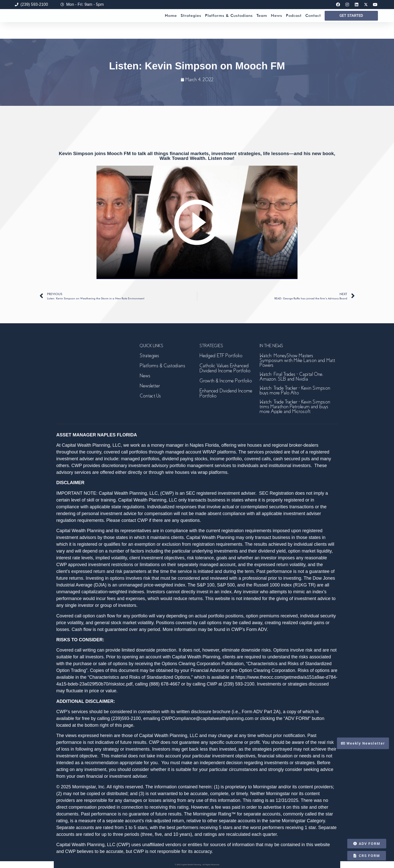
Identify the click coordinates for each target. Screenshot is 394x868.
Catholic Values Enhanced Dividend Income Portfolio (225, 368)
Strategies (191, 24)
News (277, 24)
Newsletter (150, 386)
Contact (313, 24)
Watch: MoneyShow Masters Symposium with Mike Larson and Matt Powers (297, 360)
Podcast (294, 24)
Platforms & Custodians (229, 24)
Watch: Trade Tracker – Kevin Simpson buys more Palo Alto (295, 390)
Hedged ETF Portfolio (221, 356)
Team (262, 24)
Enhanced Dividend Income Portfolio (226, 393)
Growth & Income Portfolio (226, 381)
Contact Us (150, 396)
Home (171, 24)
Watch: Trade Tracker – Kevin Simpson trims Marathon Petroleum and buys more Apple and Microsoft (295, 407)
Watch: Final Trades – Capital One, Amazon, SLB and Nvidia (291, 377)
